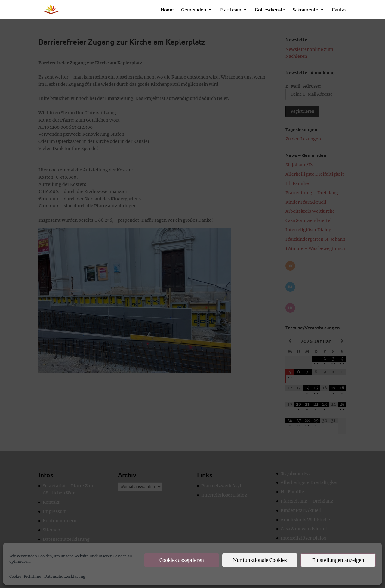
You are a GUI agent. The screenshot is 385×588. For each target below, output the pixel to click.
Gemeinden (194, 10)
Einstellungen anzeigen (338, 560)
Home (167, 10)
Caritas (339, 10)
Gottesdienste (270, 10)
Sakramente (305, 10)
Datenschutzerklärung (65, 576)
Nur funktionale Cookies (260, 560)
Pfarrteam (230, 10)
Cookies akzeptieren (182, 560)
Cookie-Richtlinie (25, 576)
